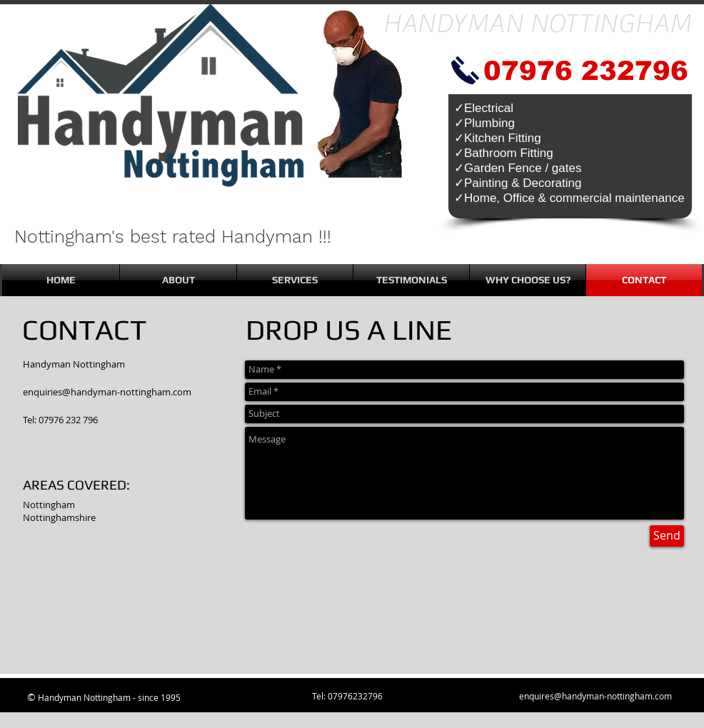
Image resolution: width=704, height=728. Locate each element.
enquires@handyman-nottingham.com (595, 696)
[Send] (667, 536)
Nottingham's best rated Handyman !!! (173, 237)
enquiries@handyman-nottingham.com (107, 392)
